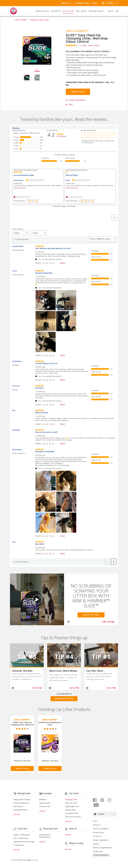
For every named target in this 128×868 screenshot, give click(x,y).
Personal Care (96, 11)
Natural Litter (70, 810)
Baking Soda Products (22, 799)
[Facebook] (96, 800)
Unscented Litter (72, 813)
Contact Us (97, 836)
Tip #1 (101, 657)
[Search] (117, 11)
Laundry (56, 11)
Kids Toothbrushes (21, 838)
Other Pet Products (73, 817)
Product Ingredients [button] (76, 100)
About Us (66, 3)
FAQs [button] (69, 105)
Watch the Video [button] (91, 615)
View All (16, 814)
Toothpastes (19, 845)
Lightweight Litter (72, 806)
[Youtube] (96, 805)
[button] (110, 3)
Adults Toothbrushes (22, 835)
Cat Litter (68, 11)
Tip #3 (27, 657)
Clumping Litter (71, 799)
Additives (43, 799)
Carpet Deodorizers (21, 803)
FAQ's (95, 3)
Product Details (22, 761)
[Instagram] (111, 800)
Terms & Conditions (101, 829)
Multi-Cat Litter (71, 803)
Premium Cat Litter (39, 20)
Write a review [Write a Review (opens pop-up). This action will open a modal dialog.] (94, 45)
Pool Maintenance (20, 810)
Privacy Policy (98, 832)
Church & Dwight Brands (102, 848)
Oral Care (81, 11)
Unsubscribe (98, 851)
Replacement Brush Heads (24, 842)
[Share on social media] (14, 688)
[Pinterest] (104, 800)
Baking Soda (42, 11)
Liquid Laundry (45, 803)
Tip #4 (64, 657)
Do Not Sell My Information (101, 855)
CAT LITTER (20, 20)
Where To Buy (81, 3)
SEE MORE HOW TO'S (64, 699)
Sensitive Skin (45, 806)
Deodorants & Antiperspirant (45, 836)
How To (111, 11)
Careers (96, 844)
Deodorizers (18, 806)
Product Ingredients (101, 840)
